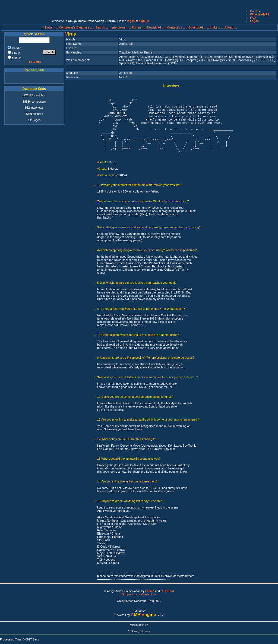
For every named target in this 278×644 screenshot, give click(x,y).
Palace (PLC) (153, 60)
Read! (123, 77)
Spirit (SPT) (127, 63)
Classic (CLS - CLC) (158, 57)
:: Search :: (101, 27)
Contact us (149, 594)
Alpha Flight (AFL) (131, 57)
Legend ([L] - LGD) (199, 57)
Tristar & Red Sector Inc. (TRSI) (156, 63)
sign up (144, 21)
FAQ (253, 18)
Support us (129, 594)
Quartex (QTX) (173, 60)
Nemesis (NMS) (244, 57)
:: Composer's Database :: (75, 27)
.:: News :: (49, 27)
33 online (125, 73)
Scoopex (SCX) (195, 60)
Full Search (34, 62)
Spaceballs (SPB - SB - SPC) (256, 60)
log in (131, 21)
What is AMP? (260, 14)
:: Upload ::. (229, 27)
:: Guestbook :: (196, 27)
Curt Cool (167, 591)
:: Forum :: (137, 27)
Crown (150, 591)
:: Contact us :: (175, 27)
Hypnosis (179, 57)
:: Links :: (214, 27)
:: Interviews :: (119, 27)
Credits (255, 11)
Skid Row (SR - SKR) (221, 60)
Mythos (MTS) (223, 57)
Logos (254, 21)
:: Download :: (154, 27)
